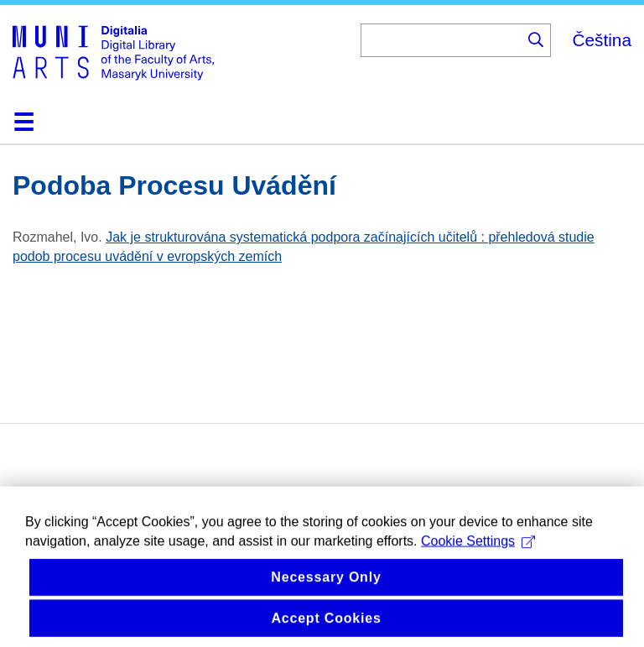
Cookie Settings (478, 552)
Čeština (602, 40)
